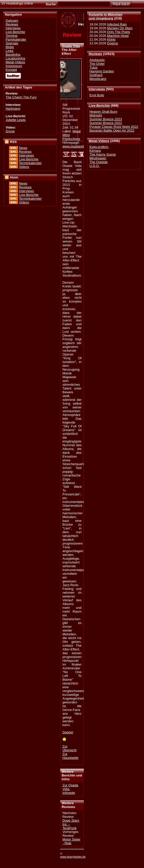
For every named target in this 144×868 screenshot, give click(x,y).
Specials (12, 43)
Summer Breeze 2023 (106, 119)
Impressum (14, 66)
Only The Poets (118, 32)
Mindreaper (98, 158)
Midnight (96, 115)
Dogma (112, 43)
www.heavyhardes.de (73, 857)
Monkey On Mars (120, 28)
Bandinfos (13, 55)
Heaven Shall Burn (103, 112)
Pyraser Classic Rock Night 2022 (114, 127)
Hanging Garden (102, 71)
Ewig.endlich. (99, 147)
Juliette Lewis (16, 120)
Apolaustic (97, 60)
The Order (97, 64)
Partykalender (16, 39)
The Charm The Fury (21, 97)
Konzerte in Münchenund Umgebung (105, 16)
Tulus (93, 67)
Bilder (10, 47)
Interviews (97, 89)
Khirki (111, 39)
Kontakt (11, 70)
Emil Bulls (97, 95)
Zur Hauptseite (70, 756)
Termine (11, 36)
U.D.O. (95, 166)
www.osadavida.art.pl (78, 146)
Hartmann (13, 109)
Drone (10, 131)
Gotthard (96, 75)
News (23, 148)
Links (9, 51)
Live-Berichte (99, 106)
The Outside (98, 162)
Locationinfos (15, 58)
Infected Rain (117, 24)
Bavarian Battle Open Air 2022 (112, 130)
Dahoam (12, 21)
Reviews (95, 54)
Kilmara (95, 151)
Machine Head (118, 36)
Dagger (68, 732)
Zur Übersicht (69, 748)
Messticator (98, 79)
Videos (24, 167)
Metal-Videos (99, 141)
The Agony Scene (103, 154)
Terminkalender (30, 163)
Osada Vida (71, 46)
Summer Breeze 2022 (106, 123)
